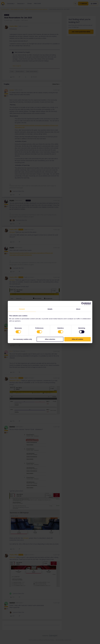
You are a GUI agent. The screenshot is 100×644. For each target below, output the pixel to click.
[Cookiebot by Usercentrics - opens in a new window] (83, 304)
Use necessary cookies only (23, 339)
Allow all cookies (78, 339)
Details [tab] (50, 309)
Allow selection (50, 339)
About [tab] (78, 309)
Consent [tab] (22, 309)
